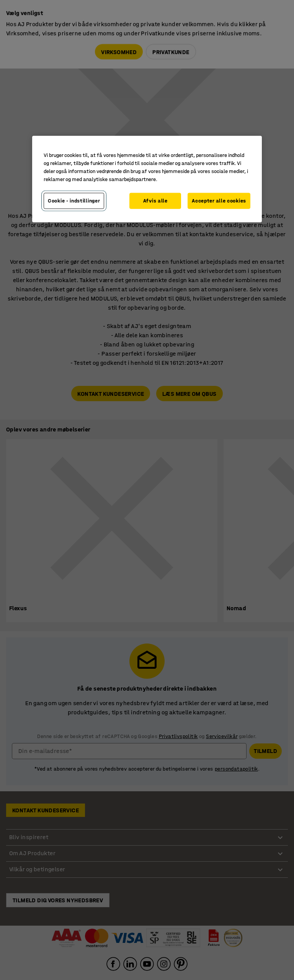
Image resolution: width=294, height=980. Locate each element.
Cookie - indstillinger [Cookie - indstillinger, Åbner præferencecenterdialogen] (74, 201)
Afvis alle (155, 201)
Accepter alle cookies (219, 201)
